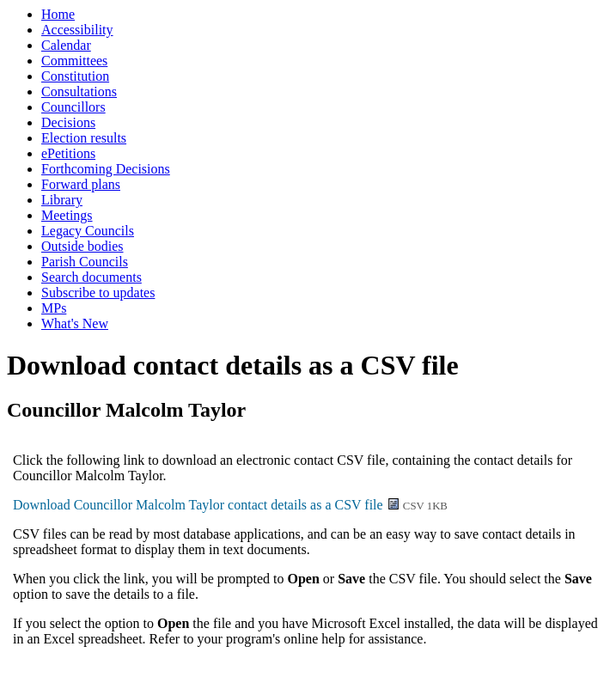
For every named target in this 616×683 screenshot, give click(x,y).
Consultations (79, 91)
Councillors (73, 107)
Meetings (67, 215)
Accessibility (77, 30)
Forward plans (81, 184)
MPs (54, 308)
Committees (74, 61)
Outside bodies (82, 246)
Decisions (68, 122)
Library (62, 200)
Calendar (66, 45)
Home (58, 14)
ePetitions (68, 153)
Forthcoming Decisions (106, 169)
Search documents (91, 277)
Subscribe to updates (98, 293)
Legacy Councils (88, 231)
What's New (75, 323)
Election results (84, 138)
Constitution (75, 76)
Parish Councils (85, 262)
